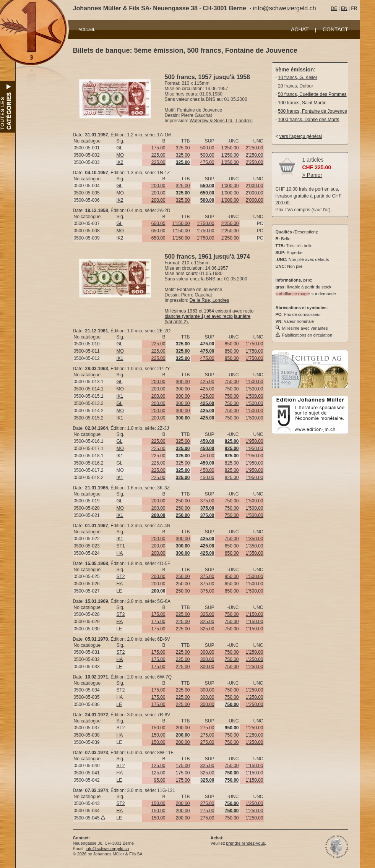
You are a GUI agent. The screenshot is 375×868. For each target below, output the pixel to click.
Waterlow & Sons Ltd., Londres (221, 121)
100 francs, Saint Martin (302, 103)
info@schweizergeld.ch (285, 8)
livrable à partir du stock (309, 287)
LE (119, 591)
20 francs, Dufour (295, 86)
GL (120, 148)
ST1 (121, 546)
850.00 (232, 344)
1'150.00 (181, 223)
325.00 (183, 148)
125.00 (158, 766)
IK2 (120, 162)
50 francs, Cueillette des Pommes (312, 94)
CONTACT (335, 29)
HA (120, 553)
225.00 (158, 155)
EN (344, 8)
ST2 (121, 577)
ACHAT (300, 29)
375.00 (207, 501)
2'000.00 (255, 186)
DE (334, 8)
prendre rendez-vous (245, 843)
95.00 (159, 780)
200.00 (158, 186)
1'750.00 (206, 223)
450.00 (207, 456)
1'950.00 (255, 441)
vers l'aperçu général (301, 136)
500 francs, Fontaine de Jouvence (312, 111)
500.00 (207, 148)
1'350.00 (255, 539)
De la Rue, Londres (209, 300)
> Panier (312, 175)
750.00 (232, 382)
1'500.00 (255, 382)
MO (120, 155)
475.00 (207, 162)
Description (305, 232)
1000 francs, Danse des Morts (308, 120)
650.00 (158, 223)
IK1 (120, 358)
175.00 (158, 148)
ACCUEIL (87, 30)
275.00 (207, 728)
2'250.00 (255, 148)
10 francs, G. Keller (298, 78)
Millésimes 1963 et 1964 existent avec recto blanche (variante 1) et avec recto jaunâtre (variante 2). (209, 316)
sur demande (324, 294)
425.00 (207, 382)
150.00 (158, 728)
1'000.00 (230, 186)
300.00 (183, 382)
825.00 (232, 463)
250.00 (183, 501)
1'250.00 (230, 148)
